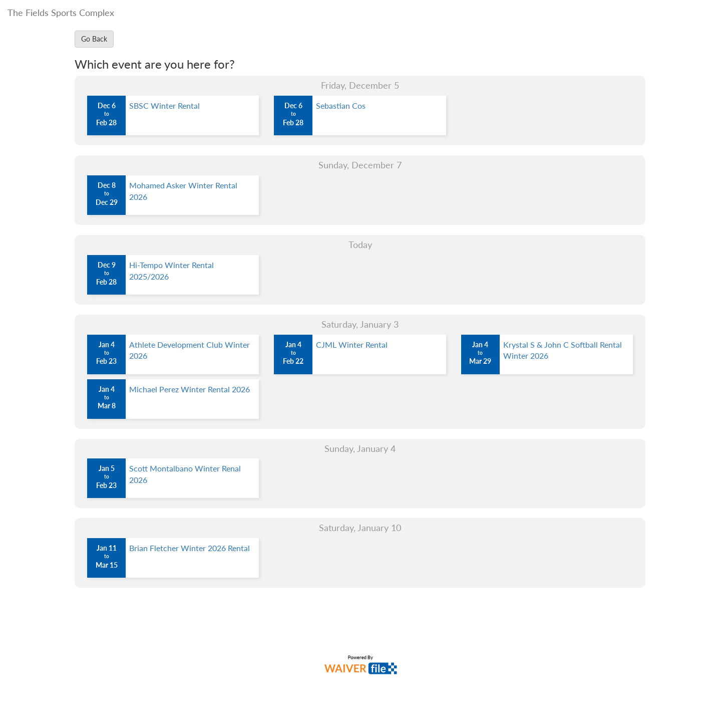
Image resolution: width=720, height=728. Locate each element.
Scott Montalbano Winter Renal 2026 (185, 474)
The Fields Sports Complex (61, 13)
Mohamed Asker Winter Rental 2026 (183, 191)
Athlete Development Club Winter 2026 (190, 350)
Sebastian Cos (341, 105)
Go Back (94, 39)
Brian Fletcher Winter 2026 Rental (190, 548)
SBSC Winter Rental (164, 105)
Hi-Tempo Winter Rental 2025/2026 (171, 271)
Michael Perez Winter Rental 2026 (190, 389)
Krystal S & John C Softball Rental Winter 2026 (563, 350)
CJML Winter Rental (352, 344)
